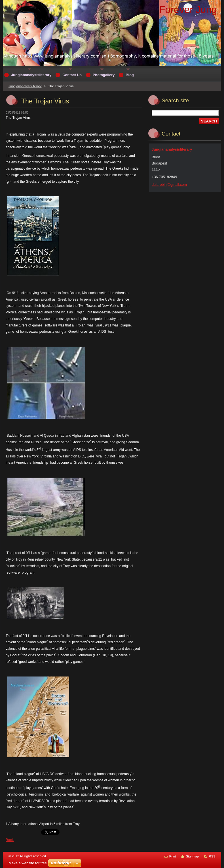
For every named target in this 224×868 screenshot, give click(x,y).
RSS (212, 856)
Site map (192, 856)
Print (173, 856)
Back (10, 840)
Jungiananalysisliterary (25, 86)
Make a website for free (28, 863)
